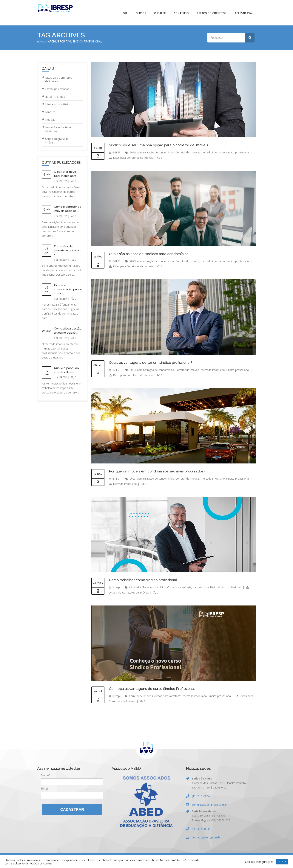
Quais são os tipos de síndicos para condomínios (151, 254)
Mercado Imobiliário (57, 104)
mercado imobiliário (215, 152)
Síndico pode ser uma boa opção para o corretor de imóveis (162, 145)
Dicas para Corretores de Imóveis (59, 79)
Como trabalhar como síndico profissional (145, 580)
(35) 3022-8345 (201, 829)
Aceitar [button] (282, 861)
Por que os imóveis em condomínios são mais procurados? (161, 471)
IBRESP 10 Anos (55, 97)
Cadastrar (72, 809)
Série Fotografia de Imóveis (57, 141)
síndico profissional (240, 152)
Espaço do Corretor (212, 13)
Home (41, 42)
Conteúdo (181, 13)
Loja (124, 13)
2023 (134, 261)
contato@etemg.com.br (206, 837)
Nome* (46, 775)
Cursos (141, 13)
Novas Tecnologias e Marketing (58, 129)
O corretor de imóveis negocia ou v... (68, 250)
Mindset (50, 112)
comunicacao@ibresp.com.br (209, 805)
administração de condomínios (157, 152)
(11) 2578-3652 (201, 796)
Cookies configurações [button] (259, 862)
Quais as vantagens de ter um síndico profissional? (153, 362)
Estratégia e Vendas (57, 89)
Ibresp (116, 587)
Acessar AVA (243, 13)
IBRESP (63, 181)
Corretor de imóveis (189, 152)
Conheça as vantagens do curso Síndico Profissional (154, 689)
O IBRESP (160, 13)
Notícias (50, 120)
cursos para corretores (169, 696)
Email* (45, 789)
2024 (134, 152)
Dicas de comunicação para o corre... (68, 289)
